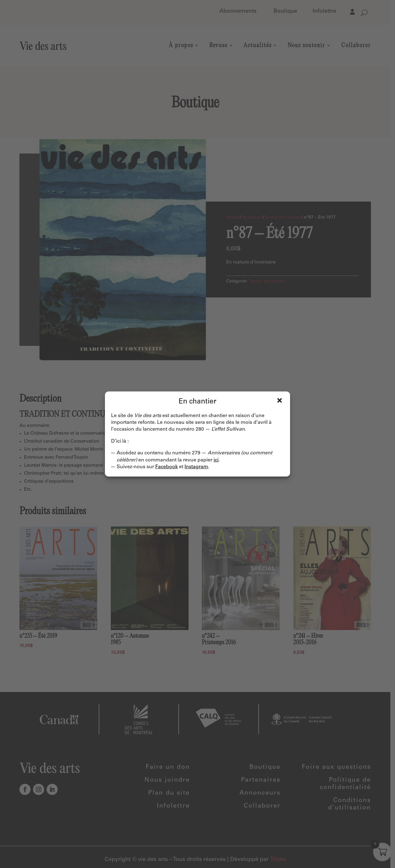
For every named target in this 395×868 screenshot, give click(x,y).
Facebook (166, 467)
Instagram (196, 467)
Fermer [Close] (280, 400)
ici (216, 460)
